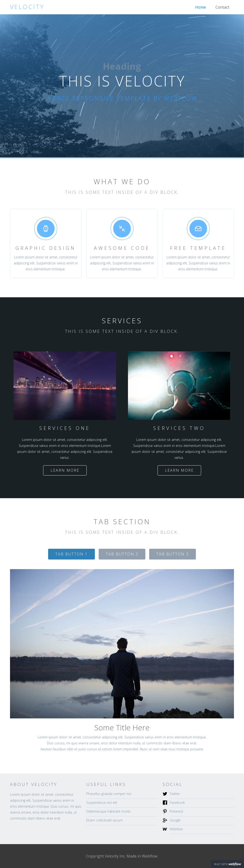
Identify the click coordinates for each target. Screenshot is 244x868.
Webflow (176, 829)
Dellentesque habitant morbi (108, 811)
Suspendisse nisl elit (102, 803)
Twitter (175, 794)
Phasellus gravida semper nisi (109, 794)
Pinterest (176, 811)
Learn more (65, 470)
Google (175, 820)
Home (201, 7)
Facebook (177, 803)
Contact (222, 7)
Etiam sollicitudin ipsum (104, 820)
